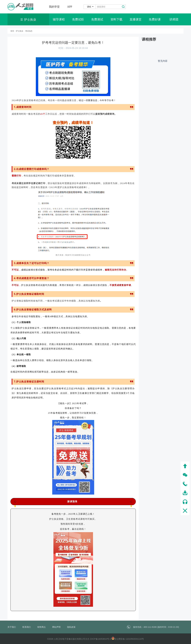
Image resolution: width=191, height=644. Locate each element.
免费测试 (97, 19)
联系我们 (27, 627)
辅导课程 (59, 19)
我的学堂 (54, 7)
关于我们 (12, 627)
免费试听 (78, 19)
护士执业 (20, 31)
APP (70, 7)
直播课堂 (135, 19)
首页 (12, 31)
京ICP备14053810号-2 (100, 639)
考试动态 (29, 31)
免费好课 (155, 19)
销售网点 (41, 627)
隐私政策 (71, 627)
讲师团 (174, 19)
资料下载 (116, 19)
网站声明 (56, 627)
